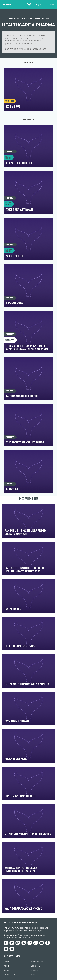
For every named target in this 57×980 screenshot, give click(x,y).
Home (6, 962)
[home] (29, 5)
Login (52, 4)
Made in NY (28, 938)
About (6, 966)
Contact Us (36, 966)
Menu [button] (7, 4)
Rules (6, 970)
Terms (6, 974)
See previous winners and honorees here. (26, 49)
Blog (33, 974)
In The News (37, 962)
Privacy (14, 974)
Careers (34, 970)
